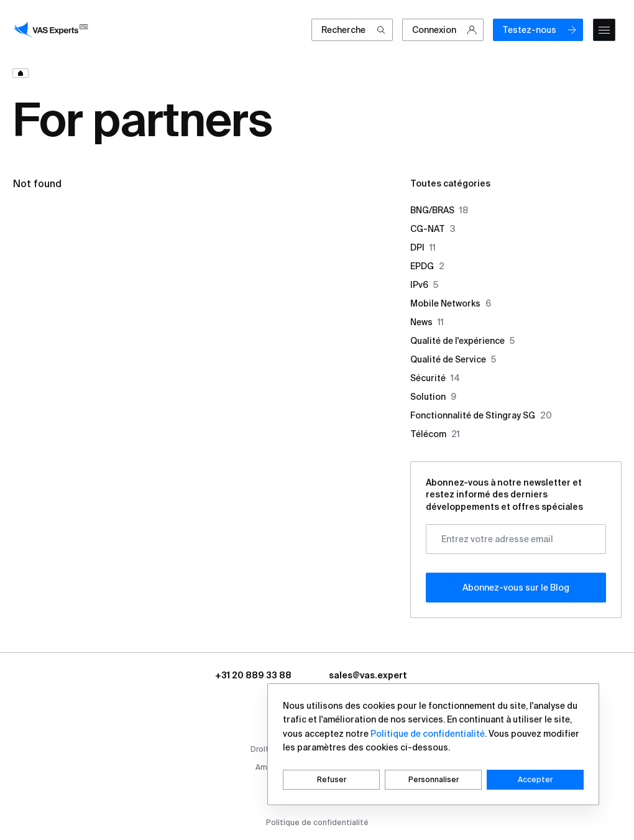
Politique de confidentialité (317, 822)
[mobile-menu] (604, 30)
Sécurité (435, 378)
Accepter (535, 779)
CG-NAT (433, 229)
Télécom (435, 434)
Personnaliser (434, 779)
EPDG (427, 266)
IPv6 (424, 285)
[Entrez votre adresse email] (516, 539)
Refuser (332, 779)
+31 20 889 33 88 (253, 675)
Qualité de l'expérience (462, 341)
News (427, 322)
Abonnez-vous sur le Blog (516, 588)
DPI (423, 247)
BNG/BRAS (439, 210)
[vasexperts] (53, 30)
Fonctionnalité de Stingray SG (481, 415)
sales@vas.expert (368, 675)
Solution (433, 397)
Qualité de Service (453, 359)
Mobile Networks (451, 303)
